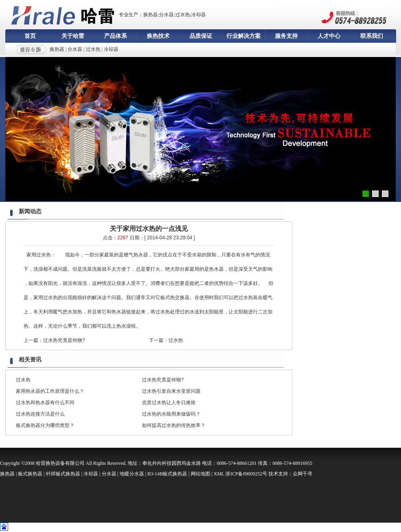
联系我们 (372, 36)
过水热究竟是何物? (64, 340)
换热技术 (158, 36)
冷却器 (111, 49)
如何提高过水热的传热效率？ (174, 425)
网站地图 (200, 474)
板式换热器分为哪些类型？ (45, 425)
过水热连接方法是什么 (40, 414)
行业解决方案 (244, 36)
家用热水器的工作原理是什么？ (50, 391)
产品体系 (116, 36)
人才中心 (329, 36)
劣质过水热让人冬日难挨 (169, 403)
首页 (30, 36)
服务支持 (286, 36)
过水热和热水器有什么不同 (45, 403)
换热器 (57, 49)
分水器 (75, 49)
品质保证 (201, 36)
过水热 (93, 49)
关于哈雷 (73, 36)
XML (219, 474)
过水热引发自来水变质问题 (171, 391)
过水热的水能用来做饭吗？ (171, 414)
